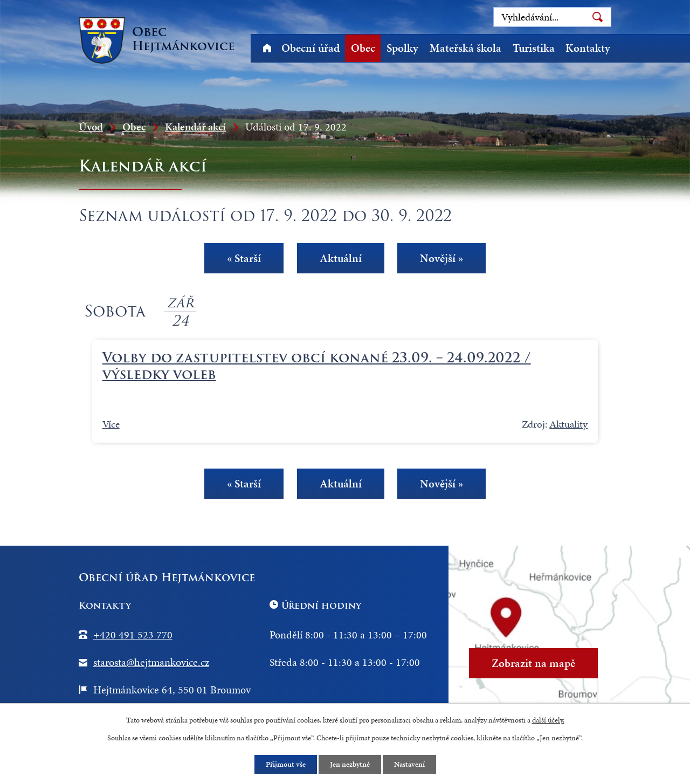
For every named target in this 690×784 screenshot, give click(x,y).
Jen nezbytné (350, 764)
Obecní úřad (310, 48)
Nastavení (409, 764)
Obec (363, 48)
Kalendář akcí (195, 127)
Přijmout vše (286, 764)
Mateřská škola (465, 48)
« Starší (244, 258)
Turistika (534, 48)
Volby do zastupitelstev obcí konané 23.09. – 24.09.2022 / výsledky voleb (317, 366)
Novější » (441, 258)
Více (111, 424)
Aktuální (341, 258)
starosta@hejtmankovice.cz (151, 662)
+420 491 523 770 (133, 635)
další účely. (548, 720)
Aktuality (568, 424)
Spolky (402, 48)
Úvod (267, 48)
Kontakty (588, 48)
